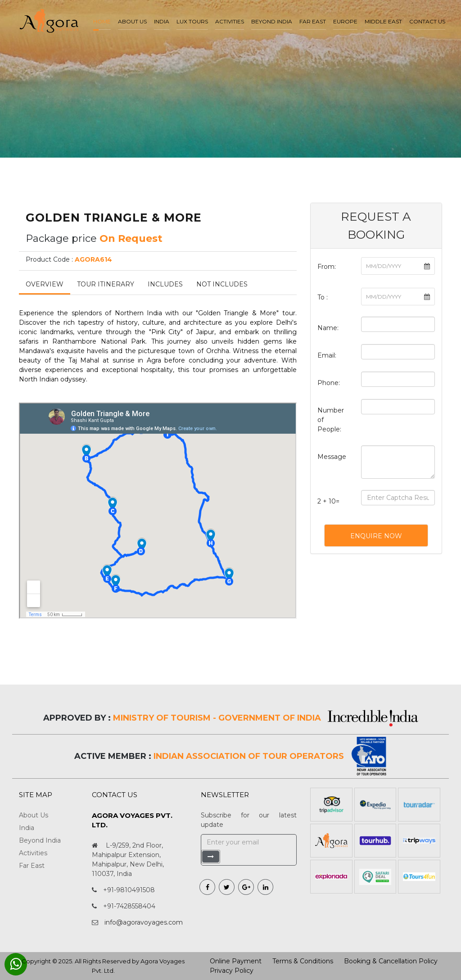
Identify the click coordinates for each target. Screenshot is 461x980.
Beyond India (272, 21)
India (162, 21)
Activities (230, 21)
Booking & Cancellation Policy (391, 961)
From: (327, 267)
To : (323, 297)
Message (332, 457)
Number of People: (331, 420)
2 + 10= (328, 501)
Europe (345, 21)
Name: (328, 328)
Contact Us (427, 21)
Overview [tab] (45, 284)
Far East (313, 21)
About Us (34, 815)
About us (132, 21)
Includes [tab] (165, 284)
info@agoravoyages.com (144, 922)
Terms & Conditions (303, 961)
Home (102, 21)
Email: (327, 355)
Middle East (383, 21)
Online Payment (236, 961)
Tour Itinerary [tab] (106, 284)
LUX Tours (192, 21)
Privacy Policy (232, 971)
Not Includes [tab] (222, 284)
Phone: (329, 383)
